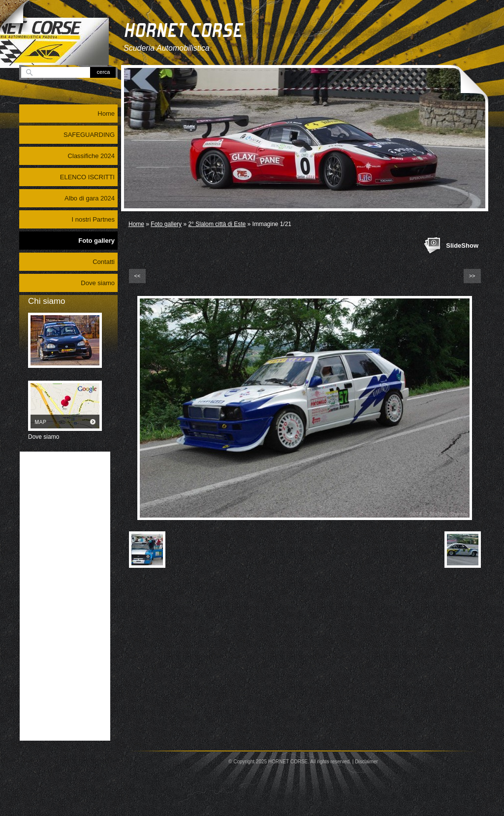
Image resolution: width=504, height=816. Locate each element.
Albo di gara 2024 (90, 198)
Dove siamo (98, 283)
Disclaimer (366, 762)
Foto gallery (166, 224)
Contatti (104, 262)
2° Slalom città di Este (217, 224)
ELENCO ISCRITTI (87, 177)
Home (136, 224)
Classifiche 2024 (91, 156)
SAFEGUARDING (89, 135)
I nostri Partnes (93, 219)
